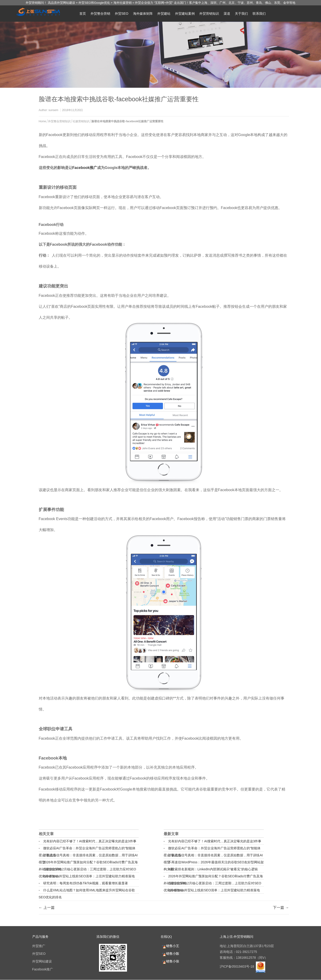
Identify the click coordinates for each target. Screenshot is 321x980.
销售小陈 (170, 954)
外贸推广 (39, 946)
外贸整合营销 (100, 14)
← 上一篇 (47, 908)
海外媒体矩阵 (143, 14)
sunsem (53, 110)
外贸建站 (164, 14)
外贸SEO (122, 14)
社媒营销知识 (81, 121)
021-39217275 (247, 952)
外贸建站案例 (185, 14)
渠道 (227, 14)
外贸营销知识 (209, 14)
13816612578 (246, 958)
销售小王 (170, 946)
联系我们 (259, 14)
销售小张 (170, 961)
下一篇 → (281, 908)
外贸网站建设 (42, 961)
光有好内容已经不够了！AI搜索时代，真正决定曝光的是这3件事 (90, 841)
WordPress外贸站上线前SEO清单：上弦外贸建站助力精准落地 (89, 876)
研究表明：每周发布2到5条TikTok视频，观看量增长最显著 (86, 883)
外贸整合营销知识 (59, 121)
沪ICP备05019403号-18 (237, 966)
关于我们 (241, 14)
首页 (83, 14)
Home (42, 121)
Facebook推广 (85, 168)
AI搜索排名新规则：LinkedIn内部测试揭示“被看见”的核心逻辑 (213, 869)
